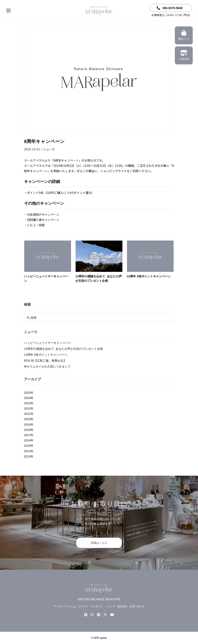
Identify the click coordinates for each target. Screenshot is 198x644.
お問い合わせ (137, 606)
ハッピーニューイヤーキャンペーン (48, 343)
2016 (27, 440)
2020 (27, 419)
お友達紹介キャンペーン (43, 214)
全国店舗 (184, 56)
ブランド (83, 606)
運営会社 (122, 606)
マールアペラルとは (65, 606)
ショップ (110, 606)
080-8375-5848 (170, 8)
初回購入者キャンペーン (43, 220)
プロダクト (97, 606)
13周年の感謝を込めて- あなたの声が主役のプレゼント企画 (63, 349)
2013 (27, 456)
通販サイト (184, 36)
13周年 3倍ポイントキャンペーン (149, 276)
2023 (27, 403)
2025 (27, 393)
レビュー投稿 (36, 225)
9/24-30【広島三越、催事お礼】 (45, 361)
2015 (27, 446)
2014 (27, 451)
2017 (27, 435)
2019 (27, 425)
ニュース (49, 149)
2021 (27, 414)
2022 (27, 408)
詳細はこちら (99, 543)
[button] (13, 11)
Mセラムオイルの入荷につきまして (47, 366)
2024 (27, 398)
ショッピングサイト (114, 171)
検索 (27, 304)
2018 (27, 430)
